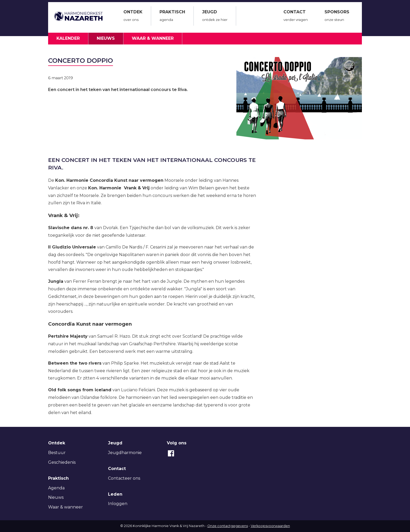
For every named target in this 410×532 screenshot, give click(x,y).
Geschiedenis (62, 462)
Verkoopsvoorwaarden (270, 526)
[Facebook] (171, 456)
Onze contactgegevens (228, 526)
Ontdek (133, 16)
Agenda (56, 488)
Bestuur (57, 453)
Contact (296, 16)
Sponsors (337, 16)
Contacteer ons (124, 478)
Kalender (68, 38)
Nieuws (106, 38)
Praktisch (172, 16)
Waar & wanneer (153, 38)
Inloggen (118, 504)
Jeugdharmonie (125, 453)
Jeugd (215, 16)
